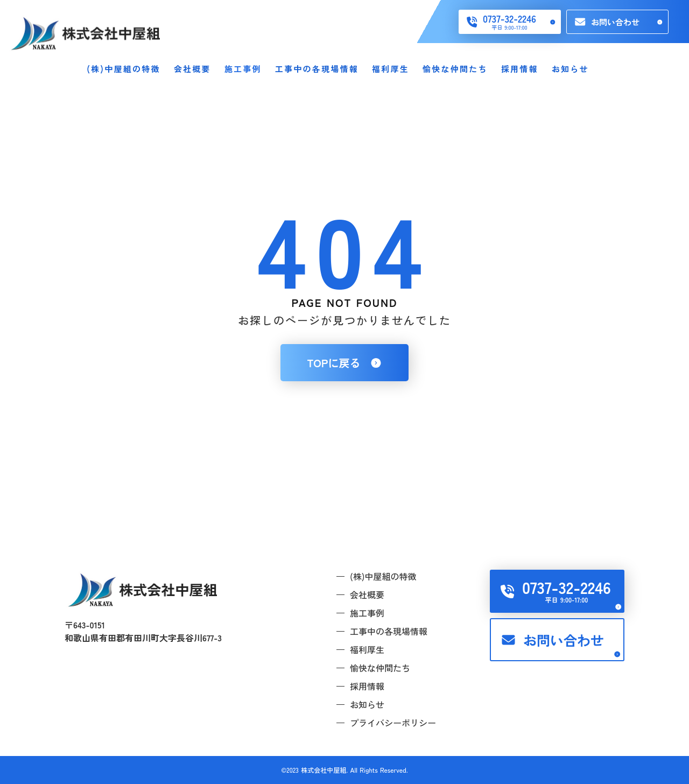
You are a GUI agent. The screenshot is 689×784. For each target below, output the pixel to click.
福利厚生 (391, 69)
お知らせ (570, 69)
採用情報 (520, 69)
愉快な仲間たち (455, 69)
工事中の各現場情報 (317, 69)
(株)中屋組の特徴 (124, 69)
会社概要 (192, 69)
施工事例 (243, 69)
